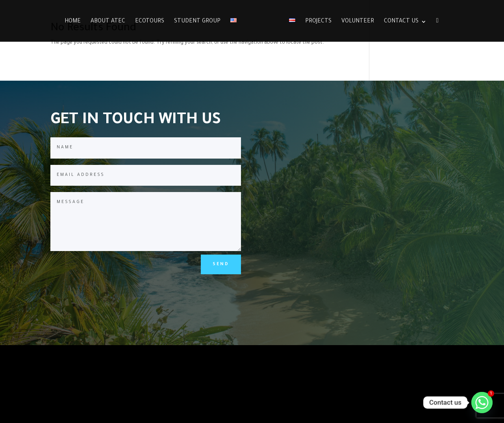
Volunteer (358, 22)
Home (73, 22)
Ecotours (150, 22)
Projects (318, 22)
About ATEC (108, 22)
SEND (221, 264)
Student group (197, 22)
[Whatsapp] (482, 403)
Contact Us (401, 22)
